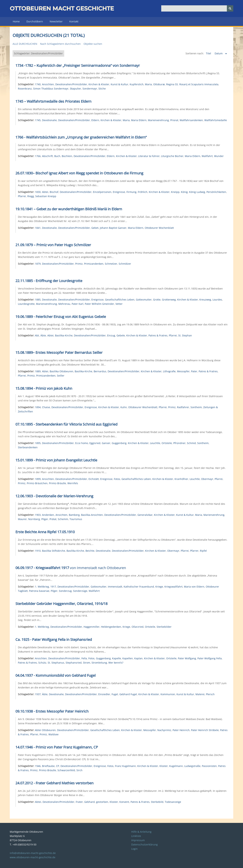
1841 (38, 228)
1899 (38, 479)
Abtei (45, 192)
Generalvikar (145, 515)
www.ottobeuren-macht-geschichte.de (33, 857)
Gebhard (89, 802)
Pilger (45, 519)
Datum (219, 53)
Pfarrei (22, 196)
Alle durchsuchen (25, 44)
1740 (38, 84)
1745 (38, 120)
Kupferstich (137, 84)
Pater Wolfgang (187, 658)
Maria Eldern (139, 120)
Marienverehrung (158, 120)
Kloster (164, 766)
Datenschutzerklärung (144, 844)
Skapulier (75, 89)
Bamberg (74, 515)
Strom (87, 663)
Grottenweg (169, 300)
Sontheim (196, 407)
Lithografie (169, 371)
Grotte (157, 300)
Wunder (219, 156)
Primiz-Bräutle (57, 483)
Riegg (31, 196)
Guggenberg (119, 443)
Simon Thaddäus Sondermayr (51, 89)
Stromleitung (99, 663)
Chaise (46, 407)
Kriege (159, 587)
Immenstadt (115, 587)
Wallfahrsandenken (191, 120)
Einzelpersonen (102, 192)
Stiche (102, 89)
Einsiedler (104, 694)
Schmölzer (125, 264)
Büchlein (67, 156)
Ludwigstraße (192, 766)
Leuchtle (155, 443)
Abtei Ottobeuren (45, 730)
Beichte (90, 551)
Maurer (22, 519)
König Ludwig (197, 192)
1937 (38, 694)
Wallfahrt (207, 156)
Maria (148, 84)
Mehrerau (64, 304)
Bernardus (100, 371)
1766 (38, 156)
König (184, 192)
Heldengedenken (111, 627)
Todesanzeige (173, 802)
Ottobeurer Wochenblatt (159, 228)
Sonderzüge (80, 591)
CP (58, 766)
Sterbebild (157, 802)
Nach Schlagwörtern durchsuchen (60, 44)
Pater (194, 371)
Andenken (48, 515)
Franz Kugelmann (125, 766)
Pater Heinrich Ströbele (205, 730)
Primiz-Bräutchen (37, 483)
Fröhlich (143, 192)
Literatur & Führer (149, 156)
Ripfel (203, 551)
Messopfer (183, 371)
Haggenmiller (92, 627)
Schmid (191, 443)
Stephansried (74, 663)
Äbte (43, 335)
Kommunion (168, 694)
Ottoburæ (159, 84)
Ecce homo (82, 443)
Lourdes (217, 300)
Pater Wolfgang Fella (210, 658)
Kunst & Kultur (119, 84)
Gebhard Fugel (128, 694)
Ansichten (48, 84)
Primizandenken (94, 264)
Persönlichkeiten (216, 192)
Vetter (119, 304)
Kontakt (74, 21)
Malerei (200, 694)
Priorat (174, 120)
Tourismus (76, 519)
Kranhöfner (181, 479)
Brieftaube (48, 766)
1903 (38, 515)
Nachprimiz (164, 730)
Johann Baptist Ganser (113, 228)
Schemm (63, 519)
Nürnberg (34, 519)
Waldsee (53, 734)
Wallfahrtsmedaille (216, 120)
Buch (57, 156)
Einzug (111, 335)
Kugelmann (176, 766)
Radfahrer (183, 407)
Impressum (138, 840)
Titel (209, 53)
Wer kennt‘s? (116, 663)
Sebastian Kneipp (46, 196)
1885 (38, 300)
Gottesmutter (144, 300)
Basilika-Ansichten (92, 515)
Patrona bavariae (39, 591)
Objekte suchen (93, 44)
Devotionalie (49, 120)
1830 (38, 192)
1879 (38, 264)
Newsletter (56, 21)
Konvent (124, 802)
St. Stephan (185, 335)
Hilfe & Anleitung (141, 832)
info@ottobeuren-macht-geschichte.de (33, 853)
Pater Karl (78, 304)
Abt (37, 335)
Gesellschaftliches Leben (120, 300)
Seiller (61, 376)
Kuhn (124, 407)
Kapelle (117, 658)
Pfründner (179, 443)
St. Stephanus (56, 663)
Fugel (115, 694)
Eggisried (95, 443)
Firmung (131, 192)
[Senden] (230, 8)
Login (134, 849)
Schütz (42, 663)
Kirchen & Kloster (99, 84)
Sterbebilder (164, 627)
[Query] (197, 8)
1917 (53, 587)
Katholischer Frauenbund (139, 587)
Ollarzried (138, 627)
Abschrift (47, 156)
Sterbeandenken (28, 447)
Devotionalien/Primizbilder (71, 84)
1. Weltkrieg (42, 587)
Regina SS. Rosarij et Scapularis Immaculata (192, 84)
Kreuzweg (205, 300)
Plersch (210, 694)
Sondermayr (90, 89)
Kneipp (175, 192)
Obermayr (207, 479)
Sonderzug (65, 591)
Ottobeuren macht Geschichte (62, 8)
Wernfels (73, 483)
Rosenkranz (25, 89)
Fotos (117, 479)
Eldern (95, 120)
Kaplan (138, 658)
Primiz (79, 264)
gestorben (102, 802)
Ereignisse (119, 192)
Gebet (95, 228)
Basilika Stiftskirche (54, 551)
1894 (38, 407)
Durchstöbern (35, 21)
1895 (38, 443)
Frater (79, 802)
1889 (38, 371)
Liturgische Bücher (172, 156)
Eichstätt (94, 479)
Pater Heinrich (181, 730)
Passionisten (209, 766)
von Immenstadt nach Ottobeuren (71, 568)
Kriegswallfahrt (173, 587)
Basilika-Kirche (64, 335)
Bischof (54, 192)
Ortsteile (167, 443)
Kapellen (128, 658)
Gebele (121, 335)
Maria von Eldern (194, 587)
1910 (38, 551)
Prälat (53, 519)
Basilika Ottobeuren (61, 371)
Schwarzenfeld (66, 770)
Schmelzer (111, 264)
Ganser (106, 443)
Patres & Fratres (158, 335)
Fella (84, 658)
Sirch (79, 770)
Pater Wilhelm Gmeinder (99, 304)
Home (16, 21)
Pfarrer (194, 551)
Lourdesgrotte (26, 304)
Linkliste (136, 836)
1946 (38, 766)
